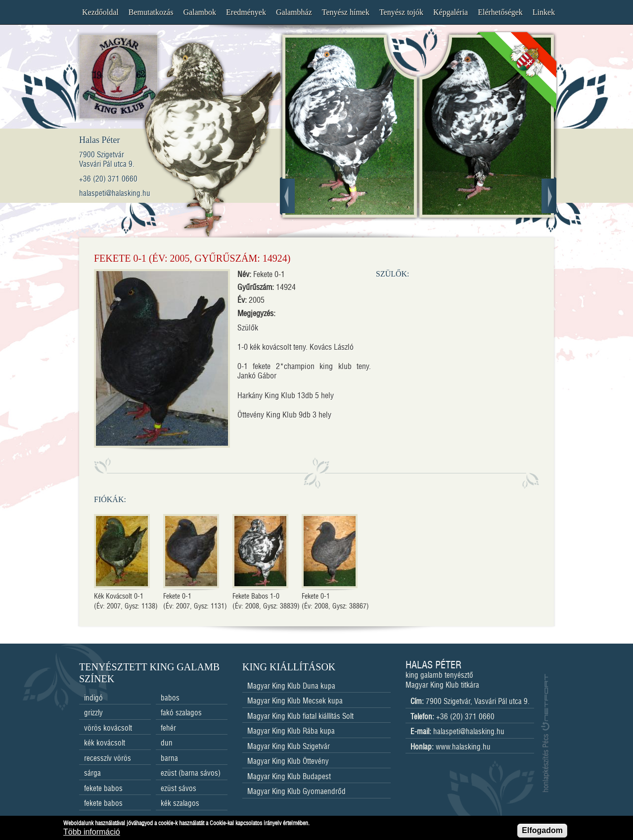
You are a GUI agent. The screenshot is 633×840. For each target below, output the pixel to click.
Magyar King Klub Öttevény (288, 762)
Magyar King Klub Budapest (289, 777)
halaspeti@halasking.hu (469, 732)
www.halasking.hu (463, 747)
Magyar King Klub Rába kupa (291, 731)
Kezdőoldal (100, 12)
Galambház (294, 12)
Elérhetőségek (500, 12)
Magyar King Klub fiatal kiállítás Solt (300, 717)
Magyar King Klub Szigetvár (289, 747)
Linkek (544, 12)
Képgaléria (451, 12)
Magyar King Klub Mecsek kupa (295, 701)
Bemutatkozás (151, 12)
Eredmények (246, 12)
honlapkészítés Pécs (545, 733)
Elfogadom (542, 832)
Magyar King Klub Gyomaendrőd (296, 792)
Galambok (200, 12)
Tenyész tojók (401, 12)
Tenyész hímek (346, 12)
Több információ (92, 833)
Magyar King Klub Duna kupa (291, 686)
